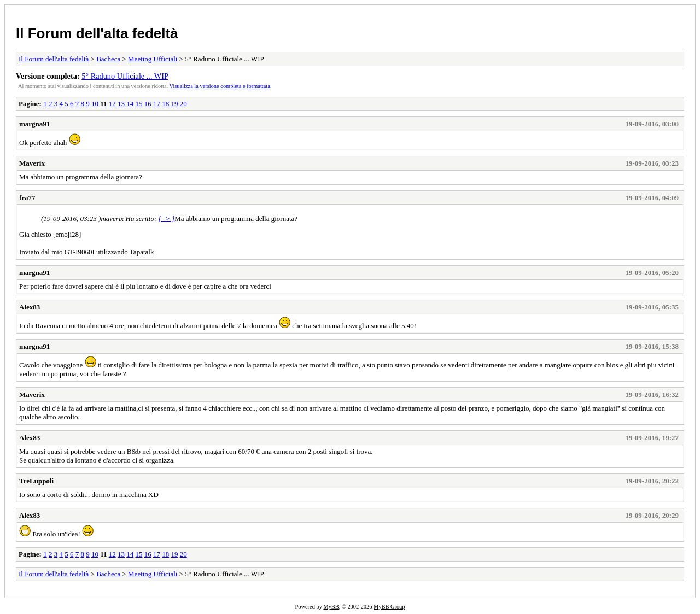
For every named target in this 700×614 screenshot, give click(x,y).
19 (174, 104)
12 (112, 104)
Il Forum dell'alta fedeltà (97, 33)
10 (95, 104)
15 (139, 104)
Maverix (32, 163)
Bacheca (108, 59)
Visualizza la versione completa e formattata (220, 86)
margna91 (34, 124)
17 (157, 104)
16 (148, 104)
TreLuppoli (36, 481)
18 (165, 104)
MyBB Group (389, 607)
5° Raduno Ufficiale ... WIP (125, 76)
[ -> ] (166, 218)
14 (130, 104)
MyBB (331, 607)
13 (121, 104)
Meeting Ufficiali (153, 59)
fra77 (27, 198)
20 (183, 104)
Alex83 (30, 307)
